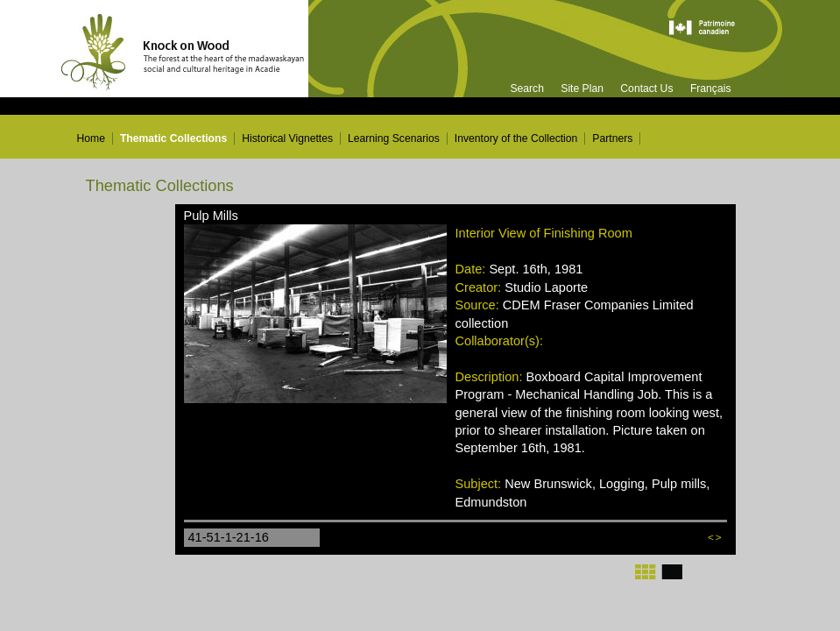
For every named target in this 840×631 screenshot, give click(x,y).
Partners (612, 138)
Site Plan (582, 89)
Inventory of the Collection (516, 138)
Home (91, 138)
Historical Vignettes (287, 138)
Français (711, 89)
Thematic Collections (173, 138)
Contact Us (646, 89)
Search (527, 89)
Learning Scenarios (394, 138)
